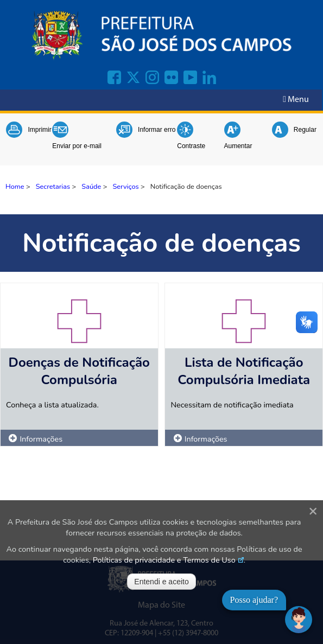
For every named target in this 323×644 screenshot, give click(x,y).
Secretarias (53, 187)
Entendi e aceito (161, 582)
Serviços (125, 187)
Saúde (91, 187)
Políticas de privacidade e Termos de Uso (164, 560)
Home (15, 187)
